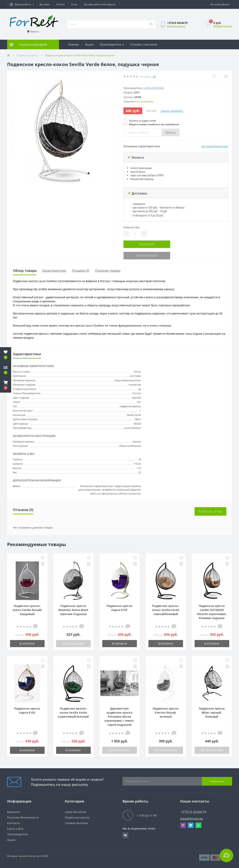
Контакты (13, 823)
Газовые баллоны (76, 823)
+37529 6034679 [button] (193, 812)
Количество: (132, 227)
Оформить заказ (223, 26)
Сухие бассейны (75, 812)
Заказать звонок (176, 26)
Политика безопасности (23, 817)
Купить (171, 132)
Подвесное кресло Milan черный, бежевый (212, 713)
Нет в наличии (73, 644)
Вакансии (13, 812)
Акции (89, 44)
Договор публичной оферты (100, 4)
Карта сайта (15, 829)
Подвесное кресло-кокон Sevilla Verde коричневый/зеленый (73, 713)
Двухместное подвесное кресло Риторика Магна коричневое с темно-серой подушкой (120, 717)
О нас (74, 4)
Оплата (60, 4)
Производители (112, 44)
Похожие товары (108, 271)
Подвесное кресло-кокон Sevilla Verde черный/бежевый (166, 610)
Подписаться (217, 781)
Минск (33, 31)
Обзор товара (25, 271)
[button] (22, 4)
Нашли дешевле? (172, 111)
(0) (154, 77)
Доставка (45, 4)
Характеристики (54, 271)
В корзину (147, 244)
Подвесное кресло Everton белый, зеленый (166, 713)
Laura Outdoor (153, 88)
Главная (73, 44)
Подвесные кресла (27, 55)
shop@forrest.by (192, 819)
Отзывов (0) (81, 271)
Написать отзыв (210, 511)
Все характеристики (215, 146)
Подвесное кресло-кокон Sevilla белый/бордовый (27, 610)
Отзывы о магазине (144, 44)
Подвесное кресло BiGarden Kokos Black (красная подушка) (73, 610)
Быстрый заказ (147, 256)
